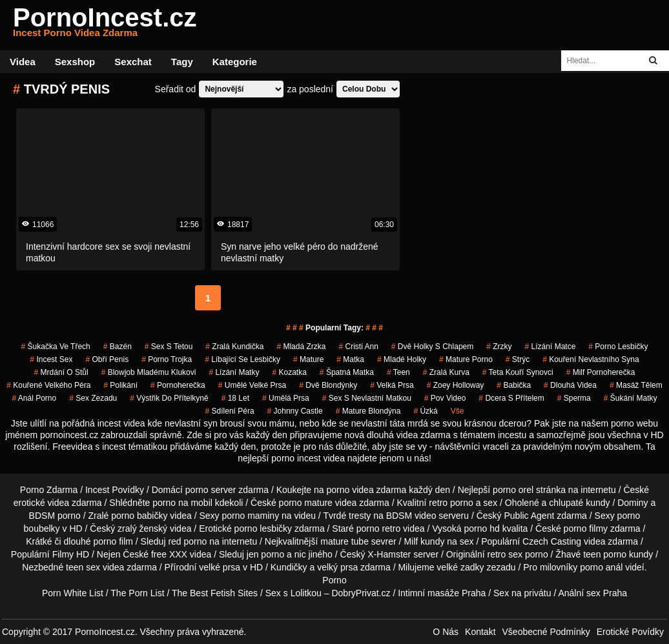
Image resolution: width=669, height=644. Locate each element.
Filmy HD (71, 554)
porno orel (513, 490)
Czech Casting (552, 541)
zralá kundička (234, 347)
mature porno (466, 359)
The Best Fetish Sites (215, 593)
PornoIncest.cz (105, 25)
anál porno (34, 398)
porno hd (482, 528)
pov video (445, 398)
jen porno (265, 554)
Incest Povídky (115, 490)
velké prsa (220, 567)
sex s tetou (169, 347)
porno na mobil (182, 503)
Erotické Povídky (630, 632)
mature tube (345, 541)
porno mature (306, 503)
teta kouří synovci (518, 372)
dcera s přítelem (511, 398)
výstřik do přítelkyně (169, 398)
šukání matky (631, 398)
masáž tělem (636, 385)
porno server (211, 490)
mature (308, 359)
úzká (425, 411)
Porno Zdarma (49, 490)
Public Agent (529, 516)
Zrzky (499, 347)
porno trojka (167, 359)
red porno (187, 541)
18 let (235, 398)
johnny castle (295, 411)
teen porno (605, 554)
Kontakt (480, 632)
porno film (113, 541)
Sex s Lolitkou (293, 593)
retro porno (451, 503)
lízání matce (551, 347)
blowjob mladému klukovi (149, 372)
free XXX (169, 554)
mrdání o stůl (61, 372)
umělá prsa (286, 398)
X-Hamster (389, 554)
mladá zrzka (301, 347)
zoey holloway (456, 385)
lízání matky (234, 372)
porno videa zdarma (367, 490)
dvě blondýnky (328, 385)
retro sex (505, 554)
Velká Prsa (392, 385)
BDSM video (411, 516)
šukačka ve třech (56, 347)
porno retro (378, 528)
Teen (398, 372)
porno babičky (139, 516)
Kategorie (235, 62)
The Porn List (137, 593)
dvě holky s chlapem (432, 347)
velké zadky (460, 567)
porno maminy (250, 516)
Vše (458, 411)
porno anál (601, 567)
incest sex (51, 359)
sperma (574, 398)
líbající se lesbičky (242, 359)
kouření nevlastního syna (591, 359)
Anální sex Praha (592, 593)
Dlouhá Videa (570, 385)
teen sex (83, 567)
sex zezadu (93, 398)
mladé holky (402, 359)
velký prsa (337, 567)
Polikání (120, 385)
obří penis (107, 359)
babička (514, 385)
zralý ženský (142, 528)
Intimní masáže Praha (442, 593)
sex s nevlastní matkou (367, 398)
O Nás (446, 632)
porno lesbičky (618, 347)
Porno (334, 580)
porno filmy (586, 528)
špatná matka (347, 372)
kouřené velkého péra (48, 385)
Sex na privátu (522, 593)
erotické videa (41, 503)
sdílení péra (230, 411)
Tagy (182, 62)
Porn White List (73, 593)
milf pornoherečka (601, 372)
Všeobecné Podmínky (546, 632)
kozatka (289, 372)
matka (350, 359)
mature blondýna (368, 411)
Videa (23, 62)
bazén (118, 347)
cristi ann (358, 347)
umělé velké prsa (252, 385)
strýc (518, 359)
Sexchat (133, 62)
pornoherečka (178, 385)
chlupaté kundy (579, 503)
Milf (411, 541)
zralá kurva (446, 372)
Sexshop (75, 62)
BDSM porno (55, 516)
